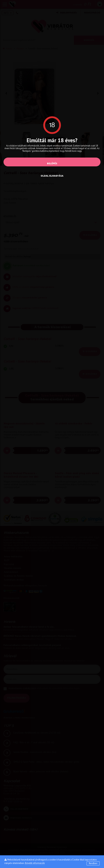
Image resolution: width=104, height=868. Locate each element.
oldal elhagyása (52, 176)
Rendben (93, 863)
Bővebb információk (35, 863)
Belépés (52, 164)
